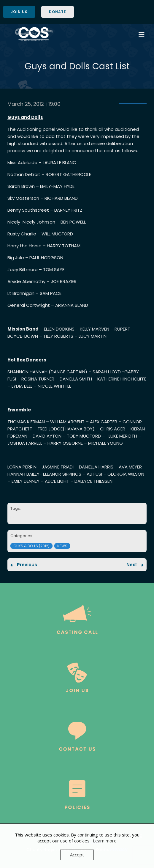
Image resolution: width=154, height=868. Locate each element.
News (62, 546)
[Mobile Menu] (142, 34)
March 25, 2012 (26, 104)
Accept (77, 855)
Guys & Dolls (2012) (31, 546)
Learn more (105, 841)
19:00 (54, 104)
